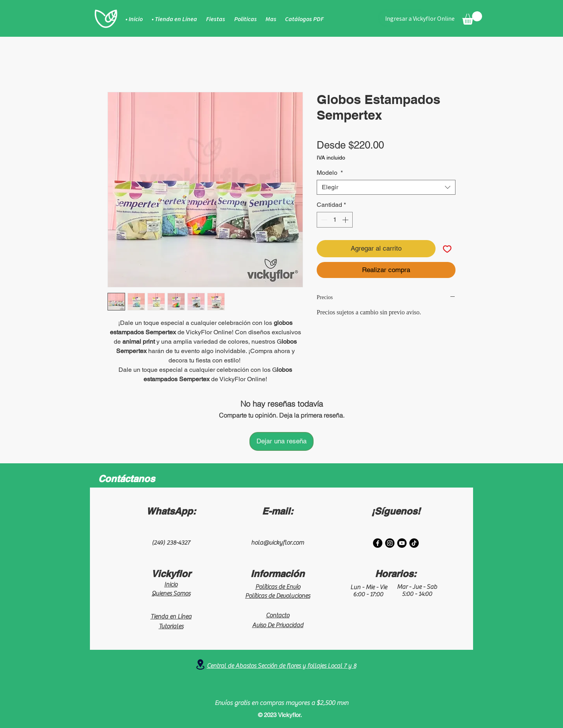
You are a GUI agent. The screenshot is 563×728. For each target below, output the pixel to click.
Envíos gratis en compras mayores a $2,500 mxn (281, 703)
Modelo (330, 173)
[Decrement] (323, 220)
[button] (472, 18)
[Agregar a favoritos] (447, 249)
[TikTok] (414, 543)
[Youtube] (402, 543)
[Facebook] (378, 543)
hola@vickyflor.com (277, 543)
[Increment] (346, 220)
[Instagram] (390, 543)
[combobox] (386, 187)
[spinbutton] (335, 220)
